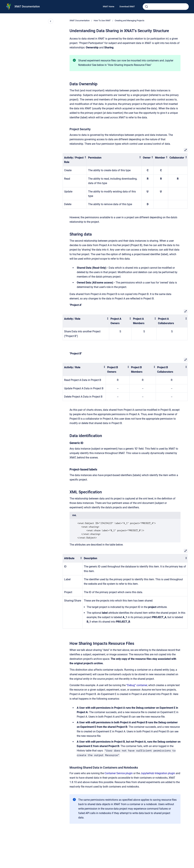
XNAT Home (109, 7)
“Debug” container (137, 685)
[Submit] (146, 7)
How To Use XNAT (102, 20)
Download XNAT (127, 7)
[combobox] (166, 7)
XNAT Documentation (27, 7)
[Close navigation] (51, 21)
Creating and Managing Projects (130, 20)
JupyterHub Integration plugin (158, 773)
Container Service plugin (119, 773)
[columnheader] (75, 160)
